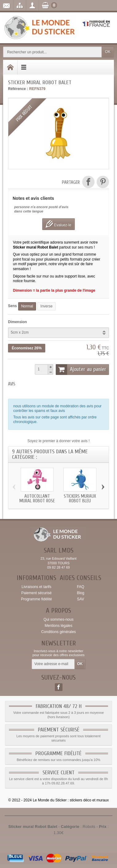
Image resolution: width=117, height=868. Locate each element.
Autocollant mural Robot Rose (37, 498)
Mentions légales (58, 626)
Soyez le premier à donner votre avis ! (58, 441)
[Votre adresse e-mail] (53, 664)
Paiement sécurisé (36, 593)
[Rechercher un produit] (52, 52)
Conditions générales (59, 632)
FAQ (81, 587)
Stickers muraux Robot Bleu (80, 498)
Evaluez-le (58, 224)
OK (108, 52)
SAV (81, 599)
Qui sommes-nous (58, 619)
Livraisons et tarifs (36, 587)
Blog (81, 593)
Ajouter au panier (81, 369)
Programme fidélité (36, 599)
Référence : (18, 89)
